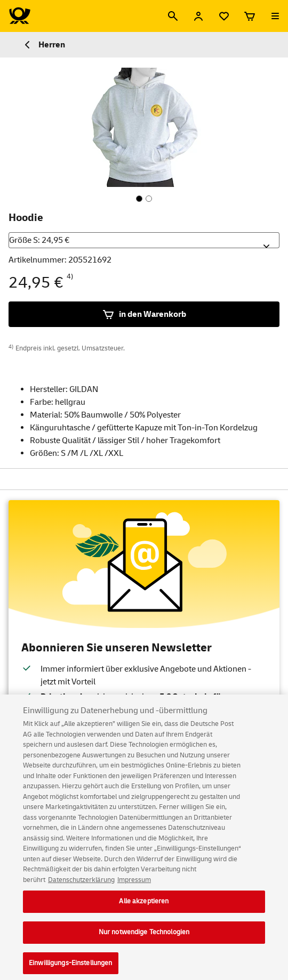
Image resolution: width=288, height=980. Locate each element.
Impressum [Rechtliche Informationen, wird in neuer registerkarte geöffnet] (134, 885)
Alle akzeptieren (144, 906)
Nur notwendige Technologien (144, 937)
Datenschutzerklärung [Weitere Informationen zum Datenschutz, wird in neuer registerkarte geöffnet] (81, 885)
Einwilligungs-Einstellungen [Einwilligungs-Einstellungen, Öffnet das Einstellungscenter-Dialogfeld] (71, 968)
